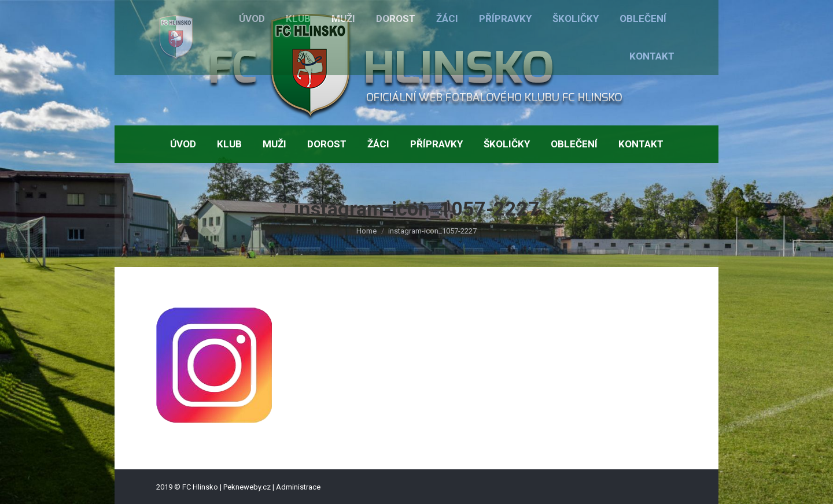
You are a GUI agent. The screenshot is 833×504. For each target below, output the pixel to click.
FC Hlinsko (200, 487)
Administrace (298, 487)
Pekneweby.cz (247, 487)
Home (366, 231)
